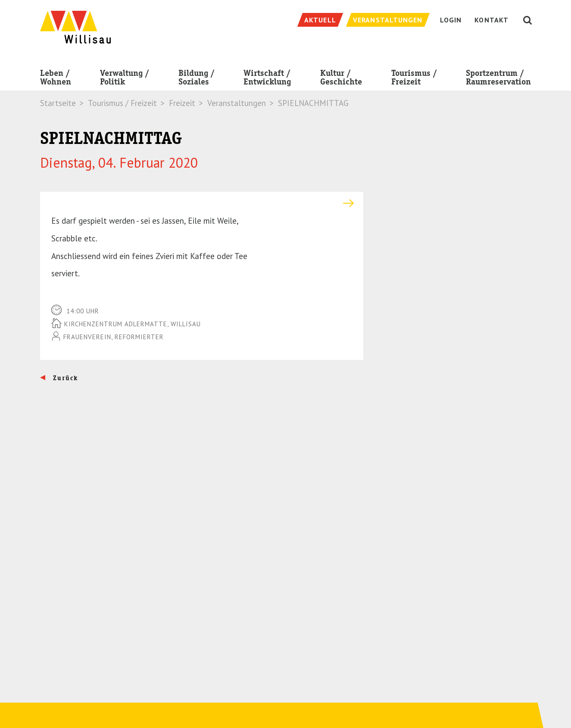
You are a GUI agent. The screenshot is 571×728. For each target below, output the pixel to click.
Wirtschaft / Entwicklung (267, 79)
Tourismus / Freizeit (414, 79)
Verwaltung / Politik (125, 79)
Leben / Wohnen (56, 79)
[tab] (202, 203)
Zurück (64, 378)
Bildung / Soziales (197, 79)
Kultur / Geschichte (341, 79)
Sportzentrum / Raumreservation (498, 79)
